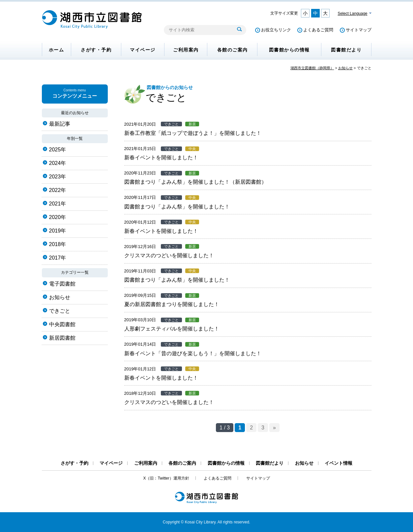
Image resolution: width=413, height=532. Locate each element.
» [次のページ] (274, 428)
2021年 (58, 204)
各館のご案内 (233, 50)
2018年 (58, 244)
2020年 (58, 217)
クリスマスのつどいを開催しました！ (169, 255)
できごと (60, 311)
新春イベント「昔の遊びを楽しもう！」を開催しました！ (193, 353)
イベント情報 (339, 463)
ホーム (57, 50)
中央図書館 (62, 324)
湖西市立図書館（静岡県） (312, 68)
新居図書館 (62, 338)
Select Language (352, 14)
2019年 (58, 231)
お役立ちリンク (276, 30)
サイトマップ (359, 30)
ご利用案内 (186, 50)
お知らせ (345, 68)
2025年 (58, 150)
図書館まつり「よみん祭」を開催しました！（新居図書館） (195, 182)
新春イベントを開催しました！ (161, 157)
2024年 (58, 163)
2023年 (58, 177)
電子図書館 (62, 284)
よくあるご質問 (318, 30)
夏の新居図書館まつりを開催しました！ (172, 304)
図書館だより (346, 50)
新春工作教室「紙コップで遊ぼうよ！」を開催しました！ (193, 133)
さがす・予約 (96, 50)
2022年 (58, 190)
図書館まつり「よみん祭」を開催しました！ (177, 207)
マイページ (143, 50)
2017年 (58, 258)
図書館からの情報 (289, 50)
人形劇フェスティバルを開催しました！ (172, 329)
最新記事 (60, 124)
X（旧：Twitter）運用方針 (166, 478)
